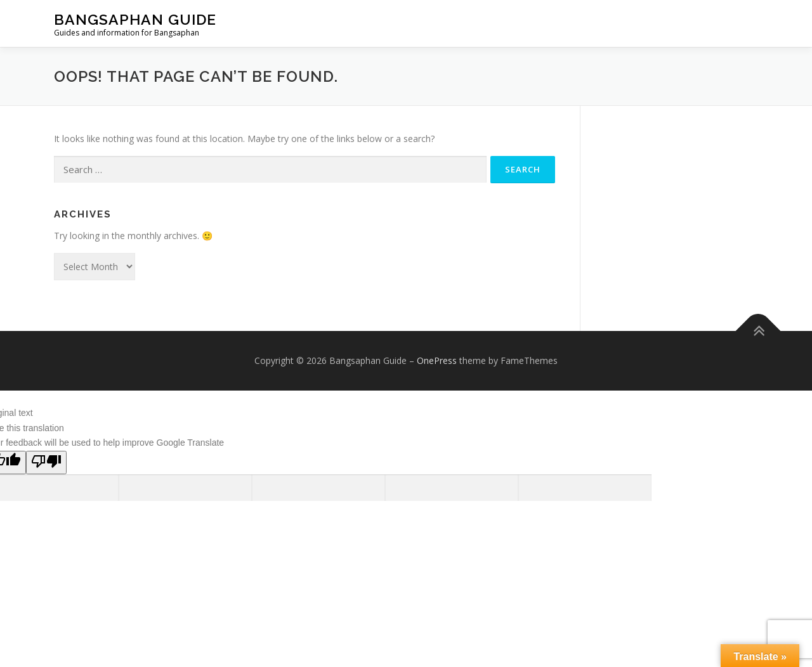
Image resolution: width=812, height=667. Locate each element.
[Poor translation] (46, 463)
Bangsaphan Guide (135, 19)
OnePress (437, 360)
